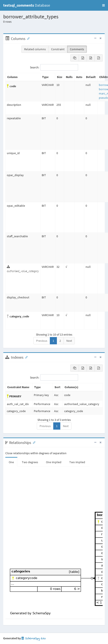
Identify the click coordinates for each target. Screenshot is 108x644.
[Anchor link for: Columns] (27, 38)
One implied (54, 462)
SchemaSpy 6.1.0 (33, 639)
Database (27, 5)
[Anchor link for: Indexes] (25, 357)
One (11, 462)
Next (69, 341)
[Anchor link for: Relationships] (33, 442)
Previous (42, 341)
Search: (54, 67)
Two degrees (30, 462)
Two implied (77, 462)
